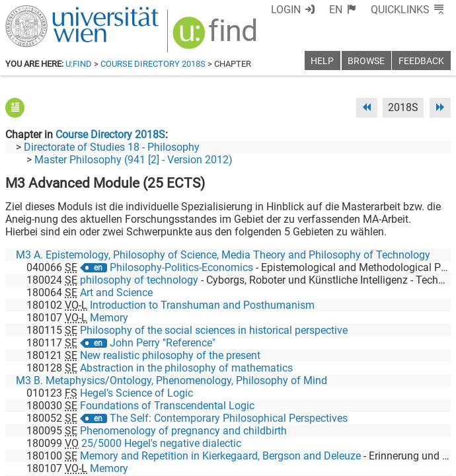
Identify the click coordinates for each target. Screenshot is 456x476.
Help (322, 61)
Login (286, 10)
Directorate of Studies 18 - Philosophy (112, 147)
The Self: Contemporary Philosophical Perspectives (229, 418)
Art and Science (116, 293)
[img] (216, 37)
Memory (109, 318)
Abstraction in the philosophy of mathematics (186, 368)
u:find (79, 64)
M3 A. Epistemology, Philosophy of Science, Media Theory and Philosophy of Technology (223, 255)
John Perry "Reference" (163, 343)
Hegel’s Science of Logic (136, 393)
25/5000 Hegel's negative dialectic (161, 443)
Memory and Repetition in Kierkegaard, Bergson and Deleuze (220, 456)
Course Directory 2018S (153, 64)
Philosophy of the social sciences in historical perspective (214, 330)
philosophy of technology (139, 280)
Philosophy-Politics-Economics (181, 267)
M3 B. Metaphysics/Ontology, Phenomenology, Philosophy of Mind (171, 380)
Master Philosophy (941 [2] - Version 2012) (133, 160)
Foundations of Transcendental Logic (167, 406)
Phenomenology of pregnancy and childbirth (183, 431)
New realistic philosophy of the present (170, 355)
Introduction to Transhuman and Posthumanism (202, 305)
